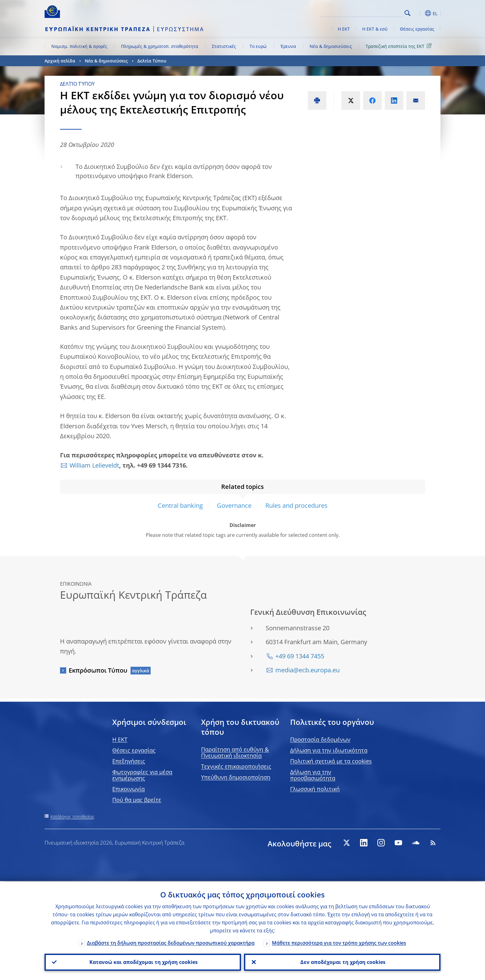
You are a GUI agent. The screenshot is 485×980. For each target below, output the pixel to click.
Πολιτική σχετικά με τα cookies (331, 761)
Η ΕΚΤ (344, 29)
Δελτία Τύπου (152, 61)
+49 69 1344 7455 (300, 656)
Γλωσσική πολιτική (315, 789)
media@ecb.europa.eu (307, 670)
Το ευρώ (258, 46)
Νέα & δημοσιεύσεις (331, 46)
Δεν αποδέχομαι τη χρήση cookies (342, 962)
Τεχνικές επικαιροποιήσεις (236, 766)
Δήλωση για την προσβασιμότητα (313, 775)
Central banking (180, 505)
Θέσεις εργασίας (417, 29)
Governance (234, 505)
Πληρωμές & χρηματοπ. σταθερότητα (160, 46)
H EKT (120, 739)
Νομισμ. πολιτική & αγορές (79, 46)
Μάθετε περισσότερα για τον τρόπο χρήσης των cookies (339, 942)
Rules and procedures (296, 505)
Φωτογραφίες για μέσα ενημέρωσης (142, 775)
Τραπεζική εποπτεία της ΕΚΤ (400, 46)
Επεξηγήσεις (129, 761)
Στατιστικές (224, 46)
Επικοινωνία (129, 789)
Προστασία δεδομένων (320, 739)
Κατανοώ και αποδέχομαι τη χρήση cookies (143, 962)
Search (408, 13)
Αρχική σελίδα (60, 61)
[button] (419, 13)
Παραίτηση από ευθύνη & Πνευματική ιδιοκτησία (235, 752)
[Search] (371, 12)
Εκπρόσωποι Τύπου (98, 670)
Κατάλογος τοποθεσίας (73, 817)
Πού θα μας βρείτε (137, 800)
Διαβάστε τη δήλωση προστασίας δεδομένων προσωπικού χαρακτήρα (171, 942)
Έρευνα (288, 46)
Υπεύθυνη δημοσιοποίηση (236, 777)
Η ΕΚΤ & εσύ (375, 29)
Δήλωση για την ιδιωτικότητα (329, 750)
